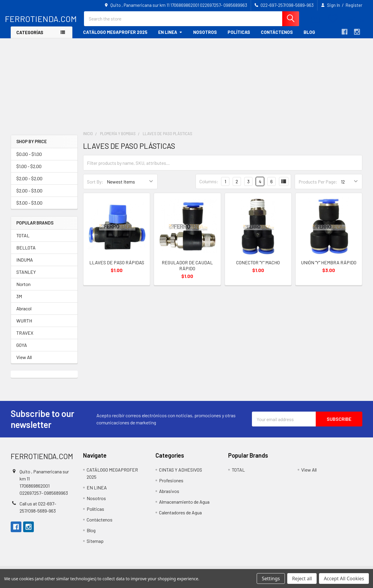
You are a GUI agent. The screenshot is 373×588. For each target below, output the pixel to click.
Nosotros (205, 37)
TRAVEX (25, 337)
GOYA (22, 349)
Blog (309, 37)
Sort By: (95, 186)
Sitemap (95, 545)
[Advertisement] (187, 87)
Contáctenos (277, 37)
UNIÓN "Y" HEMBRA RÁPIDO (329, 267)
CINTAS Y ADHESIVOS (181, 474)
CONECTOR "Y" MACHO (258, 267)
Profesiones (171, 485)
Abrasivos (169, 495)
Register (354, 5)
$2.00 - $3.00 (29, 195)
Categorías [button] (30, 37)
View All (24, 362)
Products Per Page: (318, 186)
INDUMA (25, 264)
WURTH (24, 325)
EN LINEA (170, 37)
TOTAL (23, 240)
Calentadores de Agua (180, 517)
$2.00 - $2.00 (29, 183)
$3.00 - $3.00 (29, 207)
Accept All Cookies (344, 578)
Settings (271, 578)
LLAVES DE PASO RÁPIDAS (117, 267)
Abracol (24, 313)
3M (19, 301)
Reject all (302, 578)
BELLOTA (26, 252)
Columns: (209, 186)
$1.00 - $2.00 (29, 171)
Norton (23, 289)
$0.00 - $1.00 (29, 158)
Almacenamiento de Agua (184, 506)
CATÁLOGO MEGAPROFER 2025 (115, 37)
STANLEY (26, 276)
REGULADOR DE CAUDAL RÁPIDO (187, 270)
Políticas (239, 37)
